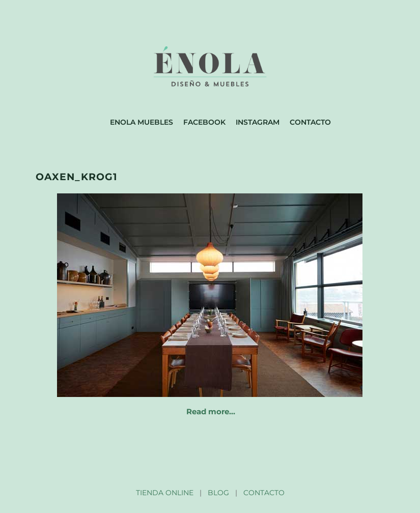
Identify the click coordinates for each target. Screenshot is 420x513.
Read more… (211, 411)
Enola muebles (142, 122)
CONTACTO (264, 493)
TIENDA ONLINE (165, 493)
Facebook (204, 122)
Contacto (310, 122)
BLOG (218, 493)
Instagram (258, 122)
